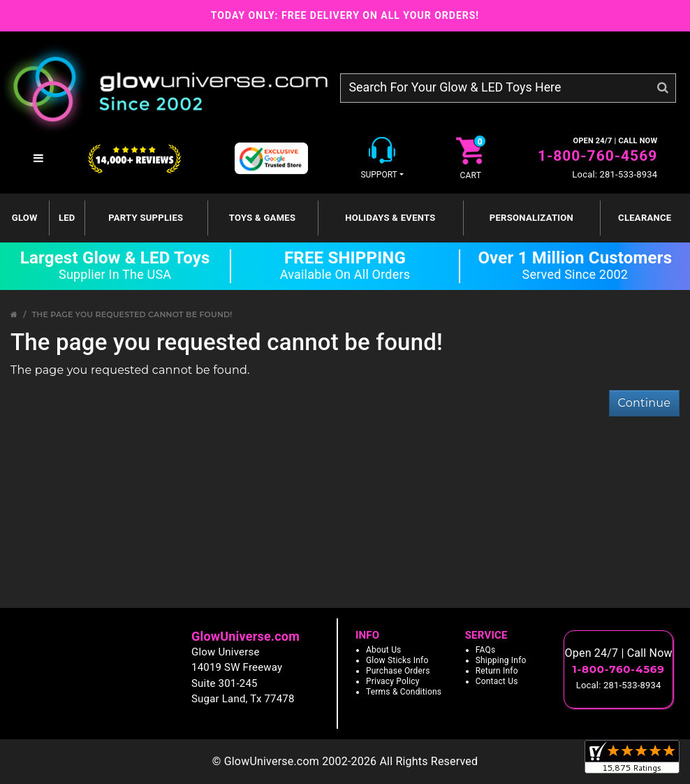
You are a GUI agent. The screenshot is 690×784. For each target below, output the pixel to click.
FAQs (486, 650)
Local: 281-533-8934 (615, 174)
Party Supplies (146, 218)
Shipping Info (501, 660)
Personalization (531, 218)
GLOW (25, 218)
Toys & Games (262, 218)
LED (67, 218)
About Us (384, 650)
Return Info (497, 671)
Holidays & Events (390, 218)
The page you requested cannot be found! (132, 314)
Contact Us (497, 681)
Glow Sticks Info (397, 660)
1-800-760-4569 (597, 156)
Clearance (645, 218)
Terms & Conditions (404, 692)
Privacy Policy (393, 681)
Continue (644, 403)
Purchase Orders (398, 671)
